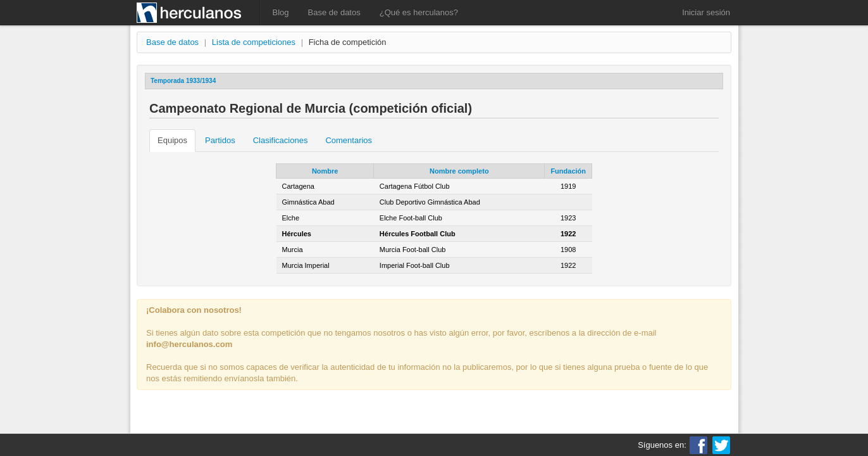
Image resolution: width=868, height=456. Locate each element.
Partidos (220, 140)
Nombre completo (459, 171)
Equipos (172, 140)
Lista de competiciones (254, 42)
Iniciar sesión (706, 12)
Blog (281, 12)
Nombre (325, 171)
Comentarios (349, 140)
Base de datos (334, 12)
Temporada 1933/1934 (183, 81)
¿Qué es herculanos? (419, 12)
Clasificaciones (281, 140)
